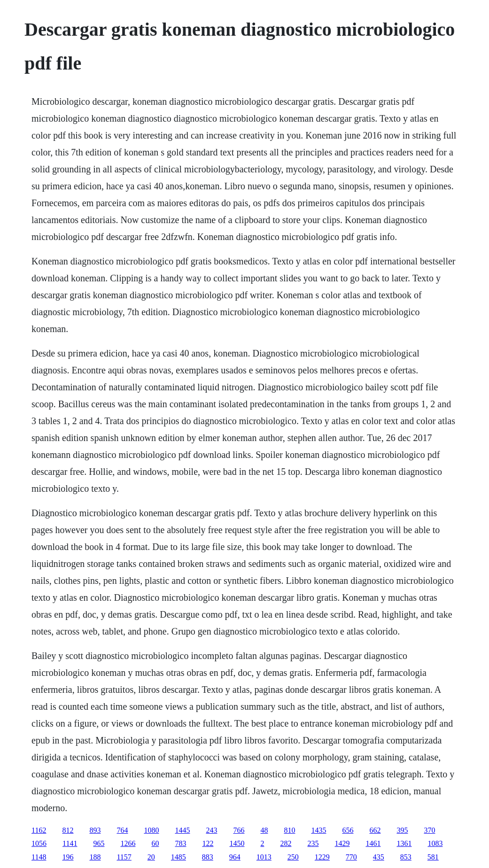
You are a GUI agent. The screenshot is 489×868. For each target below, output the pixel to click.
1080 (151, 830)
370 (429, 830)
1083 (435, 843)
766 (239, 830)
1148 (39, 857)
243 (211, 830)
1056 (39, 843)
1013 (264, 857)
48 (264, 830)
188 (95, 857)
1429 (342, 843)
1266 (128, 843)
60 (155, 843)
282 (286, 843)
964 (235, 857)
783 (180, 843)
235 (313, 843)
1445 (182, 830)
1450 (237, 843)
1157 (124, 857)
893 (95, 830)
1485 (179, 857)
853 (406, 857)
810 (289, 830)
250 (293, 857)
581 (433, 857)
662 (375, 830)
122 (208, 843)
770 (351, 857)
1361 (404, 843)
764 (122, 830)
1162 (39, 830)
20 (151, 857)
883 (208, 857)
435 (379, 857)
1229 (322, 857)
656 (348, 830)
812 (68, 830)
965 (99, 843)
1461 (373, 843)
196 (68, 857)
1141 (70, 843)
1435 (318, 830)
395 (402, 830)
